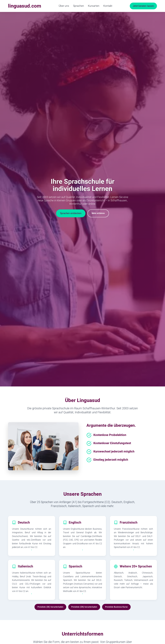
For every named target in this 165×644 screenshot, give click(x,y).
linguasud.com (25, 6)
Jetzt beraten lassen (143, 6)
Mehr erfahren (98, 213)
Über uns (64, 6)
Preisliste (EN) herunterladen (84, 607)
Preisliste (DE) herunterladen (50, 607)
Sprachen (79, 6)
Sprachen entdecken (71, 213)
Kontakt (108, 6)
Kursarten (94, 6)
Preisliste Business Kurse (116, 607)
